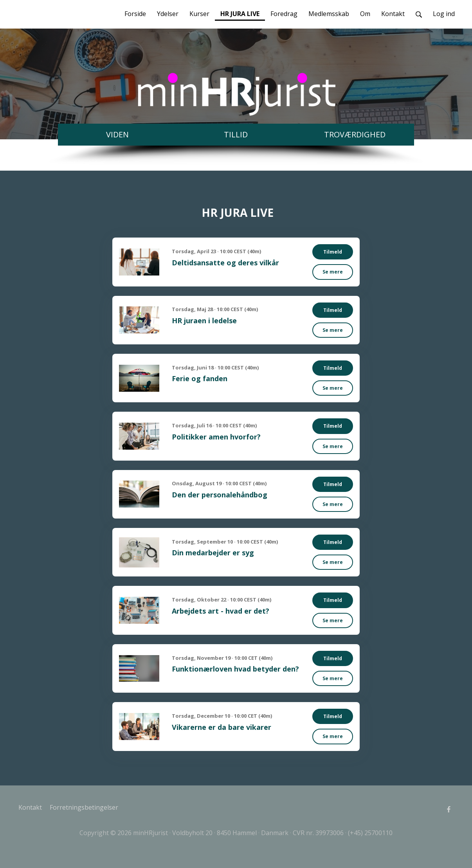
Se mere (333, 272)
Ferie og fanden (200, 378)
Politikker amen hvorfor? (216, 437)
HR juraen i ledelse (204, 321)
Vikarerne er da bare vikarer (222, 727)
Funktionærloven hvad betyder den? (235, 669)
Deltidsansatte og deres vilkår (225, 263)
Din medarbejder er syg (213, 553)
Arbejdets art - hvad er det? (221, 611)
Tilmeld (333, 252)
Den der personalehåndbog (220, 495)
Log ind (444, 14)
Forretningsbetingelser (84, 807)
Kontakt (30, 807)
